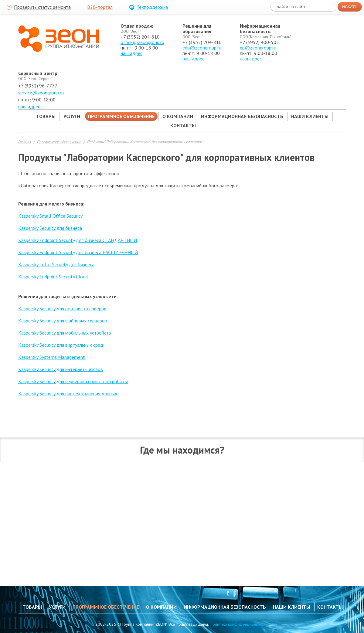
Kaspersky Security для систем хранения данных (68, 393)
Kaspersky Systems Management (52, 357)
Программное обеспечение (59, 142)
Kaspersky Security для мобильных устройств (65, 333)
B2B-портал (100, 7)
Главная (25, 142)
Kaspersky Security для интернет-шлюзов (61, 369)
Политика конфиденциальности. (239, 624)
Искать (350, 7)
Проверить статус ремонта (38, 7)
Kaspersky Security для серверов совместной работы (73, 381)
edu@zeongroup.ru (202, 48)
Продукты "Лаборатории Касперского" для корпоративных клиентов (145, 142)
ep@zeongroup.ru (258, 48)
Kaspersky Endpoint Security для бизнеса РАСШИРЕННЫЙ (78, 252)
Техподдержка (148, 7)
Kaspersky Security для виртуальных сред (61, 345)
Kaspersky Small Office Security (50, 216)
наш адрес (131, 53)
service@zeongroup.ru (41, 93)
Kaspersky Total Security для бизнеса (56, 264)
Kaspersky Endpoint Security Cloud (53, 277)
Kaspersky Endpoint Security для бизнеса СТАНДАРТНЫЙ (78, 240)
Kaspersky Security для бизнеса (50, 228)
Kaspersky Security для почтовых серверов (62, 308)
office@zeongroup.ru (142, 42)
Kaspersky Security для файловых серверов (63, 321)
